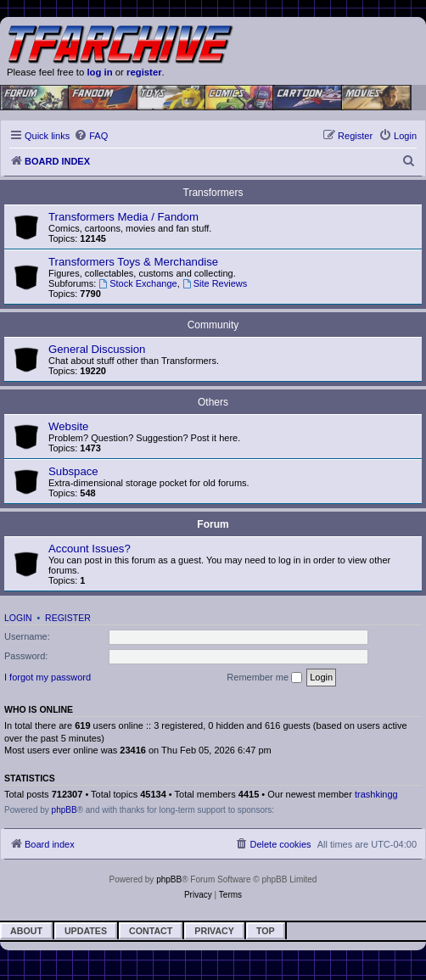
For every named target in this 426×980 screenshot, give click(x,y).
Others (213, 402)
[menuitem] (91, 136)
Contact (151, 931)
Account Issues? (90, 549)
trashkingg (376, 794)
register (144, 72)
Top (266, 931)
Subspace (73, 471)
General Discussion (97, 349)
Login (18, 618)
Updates (86, 931)
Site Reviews (215, 283)
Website (68, 426)
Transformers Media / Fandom (123, 217)
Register (68, 618)
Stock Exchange (137, 283)
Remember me (264, 678)
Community (213, 325)
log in (99, 72)
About (26, 931)
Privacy (214, 931)
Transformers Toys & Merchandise (133, 262)
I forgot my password (48, 677)
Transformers (213, 193)
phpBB (64, 810)
